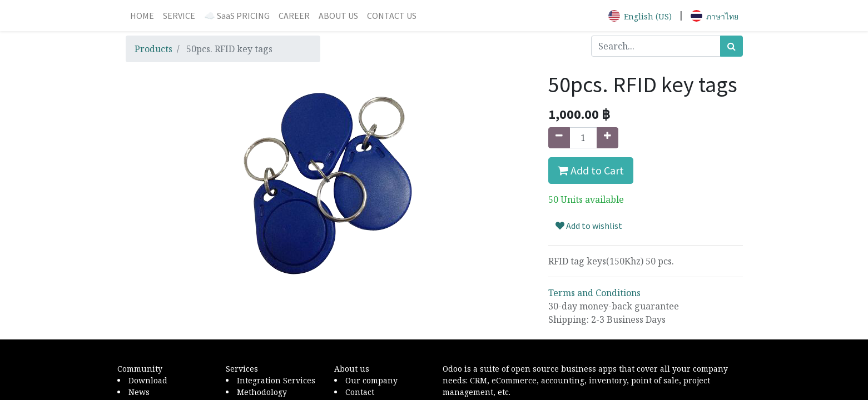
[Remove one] (559, 138)
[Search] (731, 46)
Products (153, 49)
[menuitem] (142, 16)
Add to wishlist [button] (589, 226)
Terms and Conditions (594, 293)
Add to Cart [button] (591, 170)
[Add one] (607, 138)
